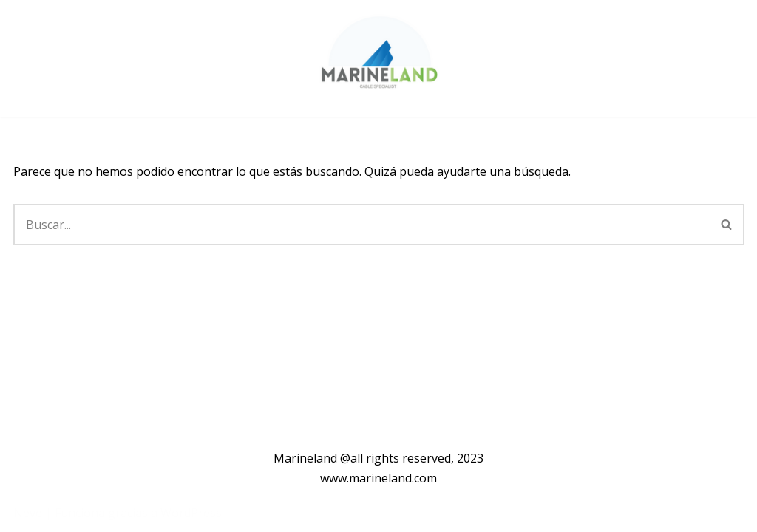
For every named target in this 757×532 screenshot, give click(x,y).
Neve (28, 513)
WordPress (191, 513)
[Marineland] (377, 59)
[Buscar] (361, 225)
